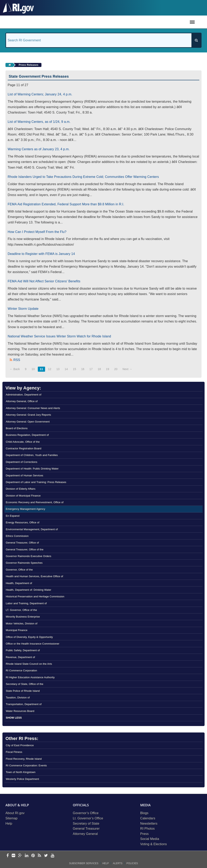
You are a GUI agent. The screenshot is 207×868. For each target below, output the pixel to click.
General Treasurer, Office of (22, 543)
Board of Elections (17, 428)
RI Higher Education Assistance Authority (30, 677)
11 (41, 369)
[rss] (39, 856)
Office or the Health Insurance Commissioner (32, 644)
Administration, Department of (23, 395)
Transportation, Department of (24, 704)
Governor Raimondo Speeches (24, 563)
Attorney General (85, 834)
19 (108, 369)
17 (91, 369)
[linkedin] (27, 856)
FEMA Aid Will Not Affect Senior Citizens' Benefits (44, 281)
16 (83, 369)
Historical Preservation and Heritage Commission (35, 596)
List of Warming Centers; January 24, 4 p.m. (40, 94)
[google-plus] (20, 856)
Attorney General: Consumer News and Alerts (33, 408)
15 (74, 369)
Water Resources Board (20, 711)
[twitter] (46, 856)
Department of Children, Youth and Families (32, 455)
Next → (127, 369)
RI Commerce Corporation (21, 670)
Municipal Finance (16, 630)
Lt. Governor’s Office (88, 818)
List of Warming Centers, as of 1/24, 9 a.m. (39, 122)
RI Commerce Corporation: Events (26, 765)
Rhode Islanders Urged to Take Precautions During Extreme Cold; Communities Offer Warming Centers (83, 177)
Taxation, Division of (18, 697)
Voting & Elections (154, 844)
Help (9, 824)
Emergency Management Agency (25, 509)
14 (66, 369)
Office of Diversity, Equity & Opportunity (29, 637)
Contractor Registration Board (23, 448)
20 (116, 369)
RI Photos (148, 829)
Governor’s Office (86, 813)
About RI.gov (15, 813)
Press (145, 834)
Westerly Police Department (22, 779)
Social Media (150, 839)
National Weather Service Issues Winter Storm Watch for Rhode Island (59, 336)
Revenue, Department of (20, 657)
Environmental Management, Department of (32, 529)
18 (99, 369)
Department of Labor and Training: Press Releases (36, 482)
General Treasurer (86, 829)
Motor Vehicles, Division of (21, 623)
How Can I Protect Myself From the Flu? (37, 232)
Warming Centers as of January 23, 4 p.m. (39, 149)
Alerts (118, 863)
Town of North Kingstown (21, 772)
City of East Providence (20, 745)
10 (33, 369)
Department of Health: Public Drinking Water (32, 469)
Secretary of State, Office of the (24, 684)
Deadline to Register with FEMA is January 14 (41, 254)
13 (58, 369)
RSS (17, 360)
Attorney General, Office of (22, 401)
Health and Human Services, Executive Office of (34, 576)
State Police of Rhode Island (23, 691)
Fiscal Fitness (14, 752)
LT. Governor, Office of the (21, 610)
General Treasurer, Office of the (24, 549)
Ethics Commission (17, 536)
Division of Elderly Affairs (21, 489)
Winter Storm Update (23, 309)
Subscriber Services (84, 863)
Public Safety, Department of (23, 650)
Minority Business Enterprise (23, 617)
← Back (15, 369)
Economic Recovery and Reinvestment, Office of (35, 502)
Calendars (148, 818)
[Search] (196, 40)
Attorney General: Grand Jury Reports (28, 415)
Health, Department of (19, 583)
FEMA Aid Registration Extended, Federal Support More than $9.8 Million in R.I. (66, 204)
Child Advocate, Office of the (23, 442)
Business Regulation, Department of (27, 435)
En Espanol (13, 516)
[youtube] (52, 856)
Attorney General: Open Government (28, 422)
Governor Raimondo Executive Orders (28, 556)
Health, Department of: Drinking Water (28, 590)
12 (50, 369)
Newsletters (149, 824)
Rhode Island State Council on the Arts (29, 664)
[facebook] (8, 856)
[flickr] (13, 856)
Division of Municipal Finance (23, 496)
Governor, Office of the (19, 570)
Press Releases (29, 65)
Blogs (144, 813)
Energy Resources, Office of (22, 522)
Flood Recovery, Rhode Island (24, 759)
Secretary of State (86, 824)
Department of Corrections (21, 462)
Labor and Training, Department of (26, 603)
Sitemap (12, 818)
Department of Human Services (24, 475)
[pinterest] (33, 856)
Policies (132, 863)
